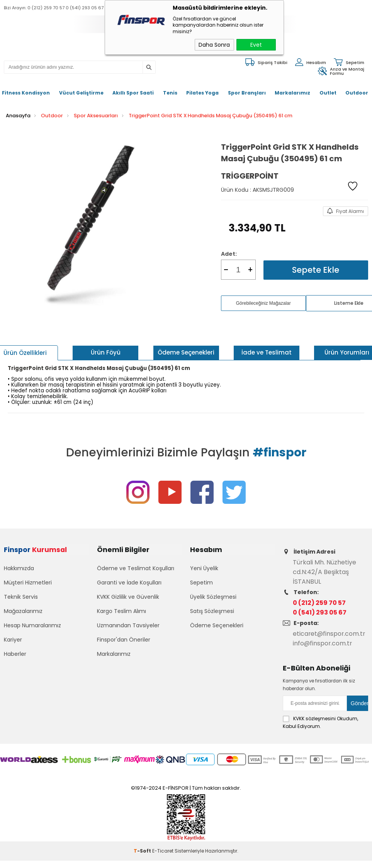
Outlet (328, 93)
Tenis (170, 93)
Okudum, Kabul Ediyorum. (320, 722)
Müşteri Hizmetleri (28, 583)
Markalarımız (292, 93)
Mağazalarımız (23, 612)
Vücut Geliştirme (81, 93)
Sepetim (201, 583)
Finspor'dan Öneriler (124, 640)
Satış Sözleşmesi (212, 612)
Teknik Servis (21, 598)
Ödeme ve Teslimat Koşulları (136, 569)
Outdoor (357, 93)
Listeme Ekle (349, 303)
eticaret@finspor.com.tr (330, 633)
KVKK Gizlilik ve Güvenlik (128, 598)
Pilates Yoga (202, 93)
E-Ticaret (163, 850)
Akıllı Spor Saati (133, 93)
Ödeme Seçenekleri (217, 626)
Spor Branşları (247, 93)
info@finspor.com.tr (323, 643)
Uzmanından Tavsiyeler (128, 626)
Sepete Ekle (316, 269)
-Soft (143, 850)
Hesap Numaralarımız (32, 626)
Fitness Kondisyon (26, 93)
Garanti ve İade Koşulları (129, 583)
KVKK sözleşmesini (314, 718)
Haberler (15, 655)
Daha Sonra (214, 45)
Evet (256, 45)
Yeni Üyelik (204, 569)
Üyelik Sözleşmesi (213, 598)
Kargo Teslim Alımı (121, 612)
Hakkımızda (19, 569)
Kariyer (13, 640)
